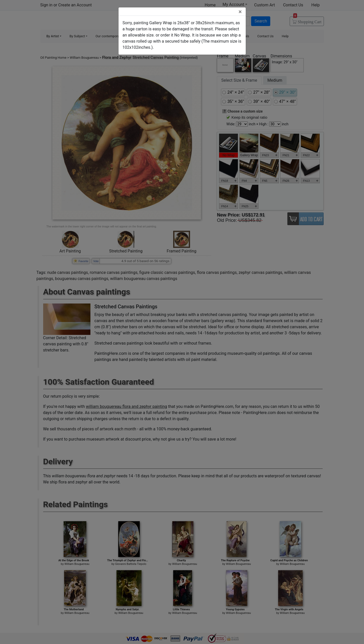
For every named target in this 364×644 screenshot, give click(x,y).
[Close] (240, 12)
